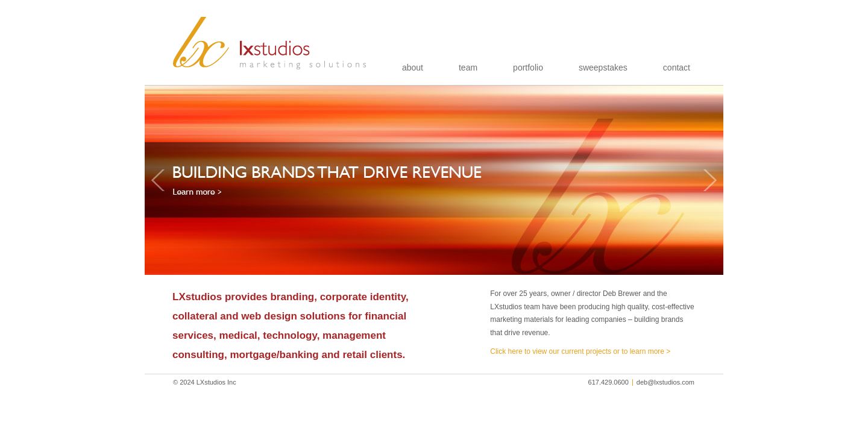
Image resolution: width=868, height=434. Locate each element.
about (413, 68)
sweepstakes (603, 68)
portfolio (528, 68)
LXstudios (270, 43)
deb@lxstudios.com (665, 382)
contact (677, 68)
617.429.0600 (609, 382)
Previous (158, 180)
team (468, 68)
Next (710, 180)
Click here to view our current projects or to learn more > (580, 351)
